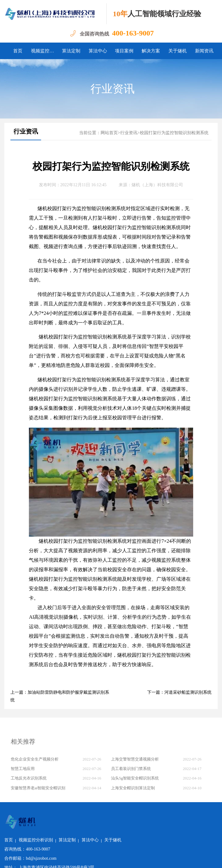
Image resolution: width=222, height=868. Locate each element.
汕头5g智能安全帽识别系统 (135, 778)
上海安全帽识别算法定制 (133, 788)
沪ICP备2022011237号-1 (129, 859)
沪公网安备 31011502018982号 (72, 859)
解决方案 (151, 51)
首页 (18, 51)
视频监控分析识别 (44, 51)
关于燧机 (178, 51)
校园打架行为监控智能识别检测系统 (174, 133)
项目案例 (124, 51)
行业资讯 (113, 89)
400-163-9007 (133, 33)
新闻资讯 (204, 51)
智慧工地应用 (23, 769)
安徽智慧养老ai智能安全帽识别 (38, 788)
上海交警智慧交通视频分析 (135, 759)
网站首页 (109, 133)
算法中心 (98, 51)
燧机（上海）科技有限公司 (157, 185)
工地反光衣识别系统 (29, 778)
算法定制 (71, 51)
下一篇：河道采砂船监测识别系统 (179, 692)
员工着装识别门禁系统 (131, 769)
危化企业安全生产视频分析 (35, 759)
